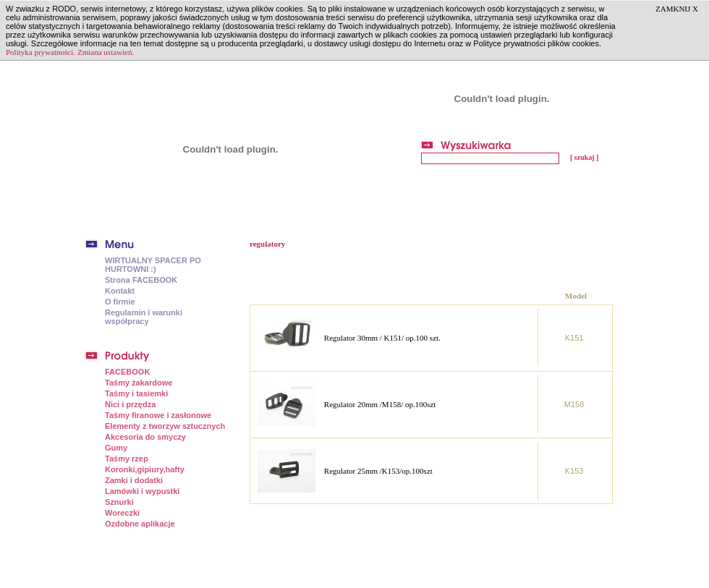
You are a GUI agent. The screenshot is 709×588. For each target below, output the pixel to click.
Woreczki (122, 513)
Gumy (116, 448)
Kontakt (120, 291)
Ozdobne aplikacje (140, 524)
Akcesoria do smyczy (145, 437)
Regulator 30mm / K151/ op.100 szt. (382, 338)
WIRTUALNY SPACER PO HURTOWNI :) (153, 265)
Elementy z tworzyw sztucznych (165, 426)
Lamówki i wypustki (142, 491)
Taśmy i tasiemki (136, 393)
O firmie (120, 302)
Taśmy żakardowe (139, 383)
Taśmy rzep (127, 459)
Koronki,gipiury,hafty (145, 469)
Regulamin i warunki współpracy (144, 317)
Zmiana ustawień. (106, 52)
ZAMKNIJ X (677, 9)
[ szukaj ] (584, 157)
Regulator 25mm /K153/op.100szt (378, 471)
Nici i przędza (130, 404)
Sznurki (119, 502)
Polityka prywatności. (41, 52)
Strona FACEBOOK (141, 280)
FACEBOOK (127, 372)
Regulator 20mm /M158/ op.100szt (380, 404)
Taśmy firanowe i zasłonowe (158, 415)
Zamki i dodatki (134, 480)
